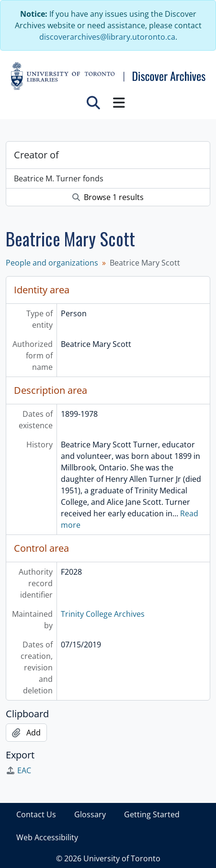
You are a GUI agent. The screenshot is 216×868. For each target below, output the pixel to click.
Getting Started (152, 814)
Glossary (90, 814)
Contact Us (36, 814)
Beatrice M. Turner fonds (59, 178)
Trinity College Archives (103, 614)
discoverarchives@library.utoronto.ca (107, 37)
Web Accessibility (47, 837)
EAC (18, 770)
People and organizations (52, 263)
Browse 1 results (108, 197)
